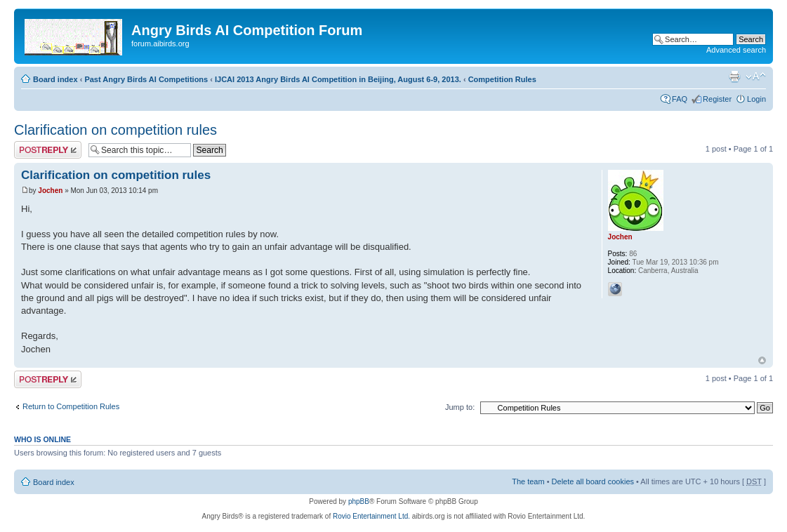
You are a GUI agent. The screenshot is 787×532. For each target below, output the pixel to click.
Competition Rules (502, 79)
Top (762, 360)
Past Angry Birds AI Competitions (146, 79)
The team (528, 481)
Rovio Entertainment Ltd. (371, 516)
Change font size (756, 77)
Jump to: (460, 407)
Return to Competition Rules (71, 406)
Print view (734, 77)
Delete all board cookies (593, 481)
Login (756, 99)
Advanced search (736, 50)
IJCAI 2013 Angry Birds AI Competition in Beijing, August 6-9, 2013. (338, 79)
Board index (55, 79)
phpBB (359, 501)
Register (717, 99)
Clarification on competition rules (115, 130)
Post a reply (48, 150)
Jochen (50, 191)
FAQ (680, 99)
